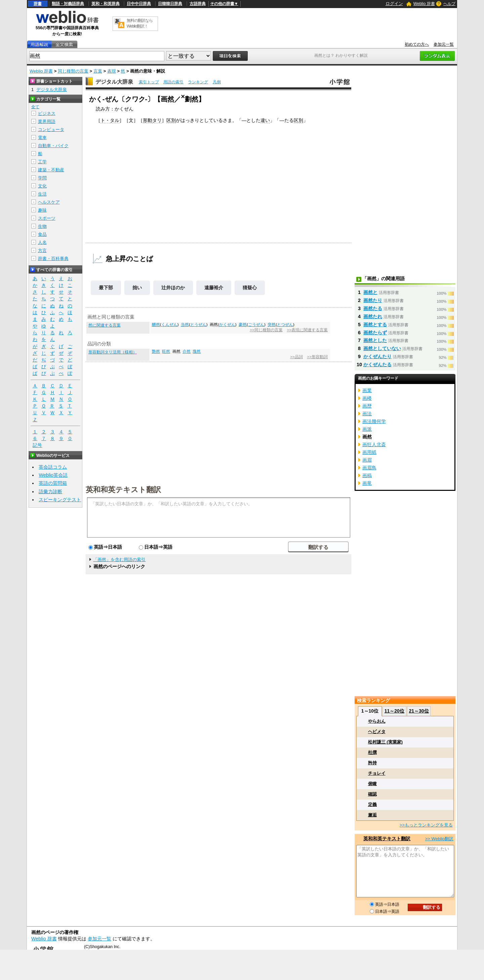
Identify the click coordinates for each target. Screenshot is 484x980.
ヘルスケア (49, 202)
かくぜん (227, 325)
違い (265, 120)
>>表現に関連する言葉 (307, 330)
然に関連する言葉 (105, 325)
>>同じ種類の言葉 (266, 330)
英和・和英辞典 (106, 4)
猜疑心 (250, 288)
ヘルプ (449, 4)
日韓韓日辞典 (170, 4)
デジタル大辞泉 (114, 82)
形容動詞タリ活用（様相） (113, 352)
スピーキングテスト (60, 500)
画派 (367, 429)
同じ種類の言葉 (73, 71)
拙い (137, 288)
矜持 (372, 763)
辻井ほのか (173, 288)
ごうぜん (256, 325)
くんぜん (169, 325)
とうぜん (198, 325)
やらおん (377, 721)
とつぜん (285, 325)
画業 (367, 390)
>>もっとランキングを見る (426, 825)
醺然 (156, 325)
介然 (187, 351)
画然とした (375, 340)
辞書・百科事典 (53, 259)
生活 (42, 194)
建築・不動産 (51, 170)
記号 (37, 445)
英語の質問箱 (53, 483)
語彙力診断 (50, 492)
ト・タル (110, 120)
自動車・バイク (53, 146)
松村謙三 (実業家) (385, 742)
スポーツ (47, 218)
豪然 (243, 325)
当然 (185, 325)
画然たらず (375, 333)
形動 (148, 120)
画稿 (367, 475)
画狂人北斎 (374, 444)
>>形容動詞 (317, 357)
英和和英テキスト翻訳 (123, 489)
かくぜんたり (377, 356)
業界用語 (47, 121)
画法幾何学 (374, 421)
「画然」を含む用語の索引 (119, 560)
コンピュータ (51, 130)
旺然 (166, 351)
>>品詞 (296, 357)
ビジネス (47, 113)
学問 (42, 178)
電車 (42, 138)
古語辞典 (198, 4)
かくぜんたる (377, 365)
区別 (171, 120)
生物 (42, 226)
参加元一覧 (444, 44)
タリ (157, 120)
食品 (42, 234)
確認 (372, 794)
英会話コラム (53, 467)
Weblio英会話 (53, 475)
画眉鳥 (369, 468)
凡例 (217, 82)
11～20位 (394, 711)
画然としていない (382, 348)
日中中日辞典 (139, 4)
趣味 (42, 210)
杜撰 (372, 752)
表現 (112, 71)
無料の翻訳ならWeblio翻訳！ (140, 23)
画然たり (373, 300)
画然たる (373, 308)
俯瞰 (372, 784)
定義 (372, 804)
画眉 (367, 460)
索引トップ (149, 82)
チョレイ (377, 773)
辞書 (38, 4)
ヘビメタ (377, 732)
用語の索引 (173, 82)
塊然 (197, 351)
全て (35, 107)
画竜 (367, 483)
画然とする (375, 325)
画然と (370, 292)
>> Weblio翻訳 (439, 839)
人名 (42, 242)
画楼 (367, 398)
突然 (272, 325)
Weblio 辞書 (424, 4)
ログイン (394, 4)
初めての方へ (417, 44)
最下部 (106, 288)
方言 (42, 250)
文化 (42, 186)
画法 (367, 414)
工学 (42, 162)
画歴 (367, 406)
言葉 (98, 71)
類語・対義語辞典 (68, 4)
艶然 (156, 351)
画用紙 (369, 452)
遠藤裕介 (214, 288)
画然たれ (373, 316)
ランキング (198, 82)
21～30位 (419, 711)
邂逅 (372, 815)
